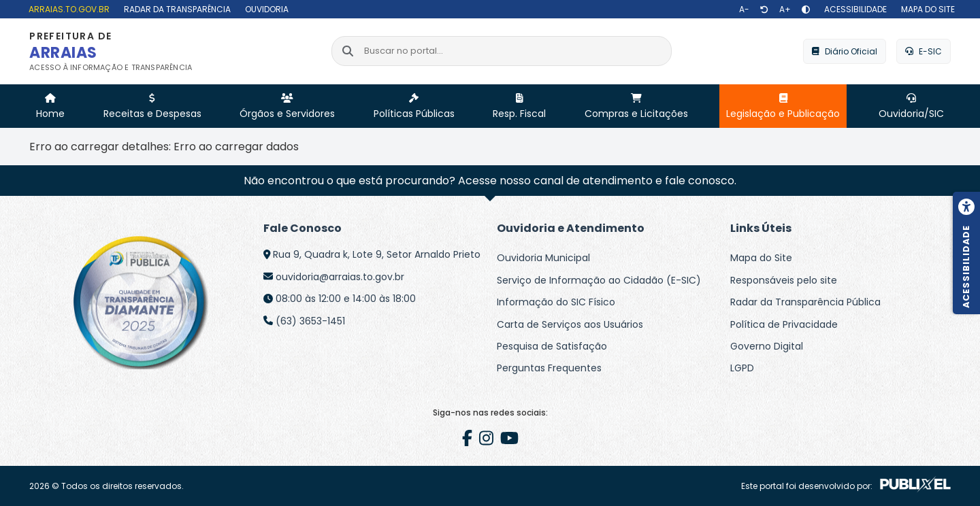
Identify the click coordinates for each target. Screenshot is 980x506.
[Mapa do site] (926, 9)
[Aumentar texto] (785, 10)
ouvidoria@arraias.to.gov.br (340, 277)
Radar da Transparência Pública (805, 302)
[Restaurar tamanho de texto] (764, 10)
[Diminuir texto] (744, 10)
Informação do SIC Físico (556, 302)
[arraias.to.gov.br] (67, 9)
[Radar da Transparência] (176, 9)
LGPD (742, 368)
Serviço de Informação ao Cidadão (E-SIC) (599, 280)
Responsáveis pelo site (784, 280)
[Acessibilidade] (854, 9)
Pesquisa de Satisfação (552, 346)
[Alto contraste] (806, 10)
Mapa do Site (761, 258)
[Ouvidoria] (265, 9)
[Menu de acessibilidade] (966, 253)
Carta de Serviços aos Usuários (570, 324)
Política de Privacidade (784, 324)
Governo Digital (767, 346)
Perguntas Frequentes (549, 368)
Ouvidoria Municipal (543, 258)
